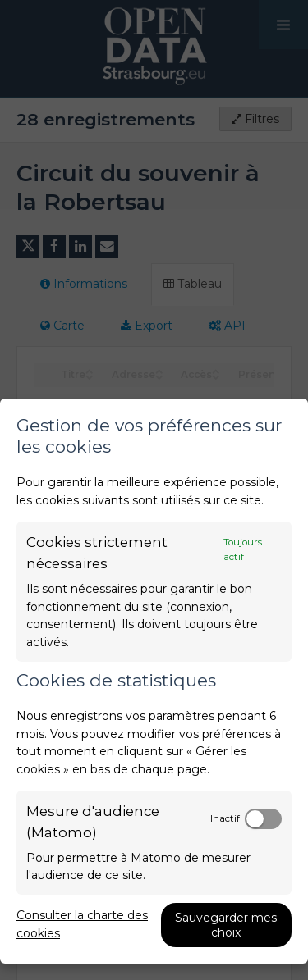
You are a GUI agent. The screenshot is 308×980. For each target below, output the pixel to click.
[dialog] (154, 681)
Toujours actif (243, 549)
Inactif (225, 818)
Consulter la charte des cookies (82, 924)
